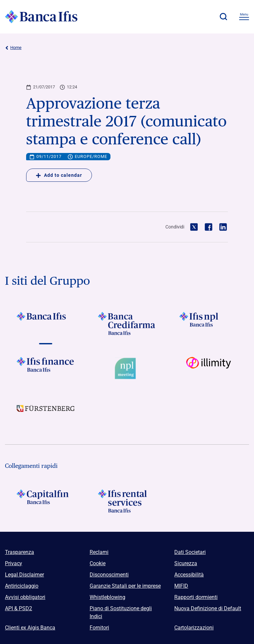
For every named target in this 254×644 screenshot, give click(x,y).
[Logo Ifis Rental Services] (127, 501)
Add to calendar (59, 175)
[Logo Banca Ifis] (41, 17)
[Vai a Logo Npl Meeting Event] (127, 369)
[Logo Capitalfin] (46, 501)
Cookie (98, 563)
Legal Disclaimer (24, 575)
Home (13, 48)
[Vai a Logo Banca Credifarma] (127, 323)
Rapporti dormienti (196, 597)
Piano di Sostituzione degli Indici (121, 612)
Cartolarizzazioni (194, 628)
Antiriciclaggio (22, 586)
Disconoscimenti (109, 575)
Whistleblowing (107, 597)
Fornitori (99, 628)
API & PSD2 (19, 608)
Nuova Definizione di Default (208, 608)
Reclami (99, 552)
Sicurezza (186, 563)
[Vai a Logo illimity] (208, 369)
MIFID (181, 586)
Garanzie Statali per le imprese (125, 586)
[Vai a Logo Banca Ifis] (46, 323)
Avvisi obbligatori (25, 597)
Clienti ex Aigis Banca (30, 628)
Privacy (14, 563)
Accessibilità (189, 575)
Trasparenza (20, 552)
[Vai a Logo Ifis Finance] (46, 369)
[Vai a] (208, 323)
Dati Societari (190, 552)
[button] (223, 17)
